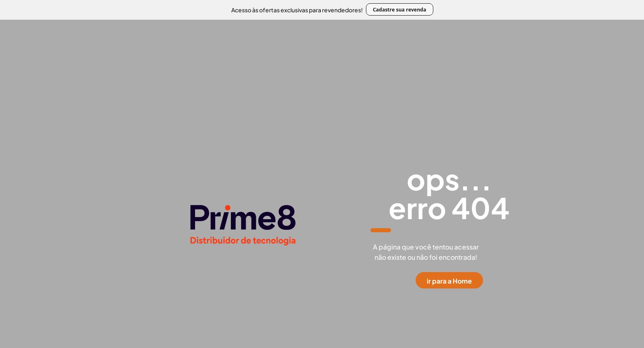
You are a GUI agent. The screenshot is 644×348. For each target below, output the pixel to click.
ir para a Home (449, 281)
